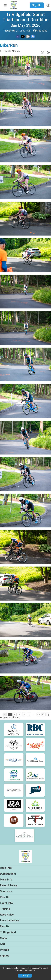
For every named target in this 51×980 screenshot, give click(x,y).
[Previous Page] (42, 52)
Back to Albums (10, 51)
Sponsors (6, 891)
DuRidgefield (8, 874)
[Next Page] (48, 52)
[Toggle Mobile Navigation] (5, 5)
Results (5, 897)
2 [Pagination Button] (14, 714)
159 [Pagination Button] (39, 714)
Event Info (6, 903)
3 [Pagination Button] (19, 714)
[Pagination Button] (48, 714)
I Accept (25, 976)
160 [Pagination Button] (43, 714)
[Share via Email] (28, 37)
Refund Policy (8, 885)
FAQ (2, 944)
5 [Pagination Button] (29, 714)
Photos (4, 950)
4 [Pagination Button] (24, 714)
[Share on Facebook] (18, 37)
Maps (3, 938)
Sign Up (37, 5)
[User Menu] (48, 5)
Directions (41, 31)
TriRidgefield (8, 932)
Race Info (6, 868)
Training (5, 909)
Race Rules (7, 915)
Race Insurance (10, 920)
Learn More (29, 971)
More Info (6, 880)
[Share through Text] (33, 37)
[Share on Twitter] (23, 37)
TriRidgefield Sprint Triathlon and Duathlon (25, 17)
